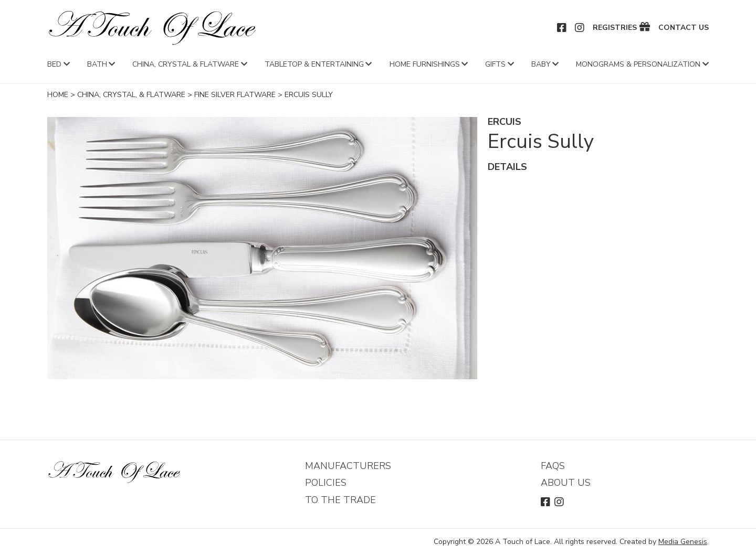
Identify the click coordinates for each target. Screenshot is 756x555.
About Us (566, 483)
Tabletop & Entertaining (314, 64)
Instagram (580, 28)
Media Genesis (683, 542)
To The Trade (340, 500)
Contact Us (684, 28)
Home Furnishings (425, 64)
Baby (541, 64)
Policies (326, 483)
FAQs (553, 466)
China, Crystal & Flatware (186, 64)
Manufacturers (348, 466)
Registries (615, 28)
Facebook (562, 28)
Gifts (495, 64)
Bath (97, 64)
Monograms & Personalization (638, 64)
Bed (54, 64)
